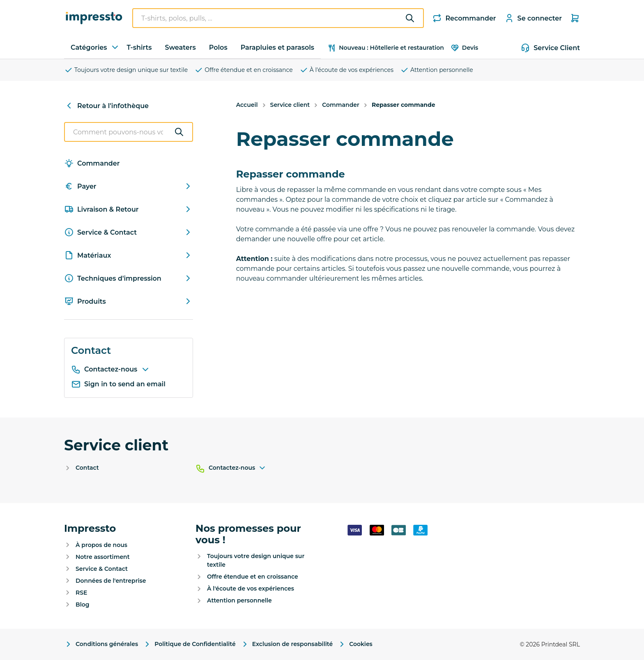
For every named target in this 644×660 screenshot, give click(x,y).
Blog (82, 605)
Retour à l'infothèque (106, 106)
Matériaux (129, 255)
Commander (92, 163)
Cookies (355, 644)
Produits (129, 301)
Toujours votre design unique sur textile (126, 70)
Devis (464, 48)
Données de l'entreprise (111, 581)
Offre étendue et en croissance (244, 70)
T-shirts (139, 47)
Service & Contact (129, 232)
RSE (81, 593)
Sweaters (181, 47)
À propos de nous (101, 545)
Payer (129, 186)
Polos (218, 47)
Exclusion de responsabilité (287, 644)
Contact (87, 468)
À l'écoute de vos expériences (346, 70)
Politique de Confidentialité (189, 644)
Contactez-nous (117, 369)
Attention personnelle (437, 70)
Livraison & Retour (129, 209)
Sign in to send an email (118, 384)
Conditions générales (101, 644)
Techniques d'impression (129, 278)
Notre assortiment (103, 557)
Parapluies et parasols (277, 47)
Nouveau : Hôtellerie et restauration (386, 48)
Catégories (95, 47)
